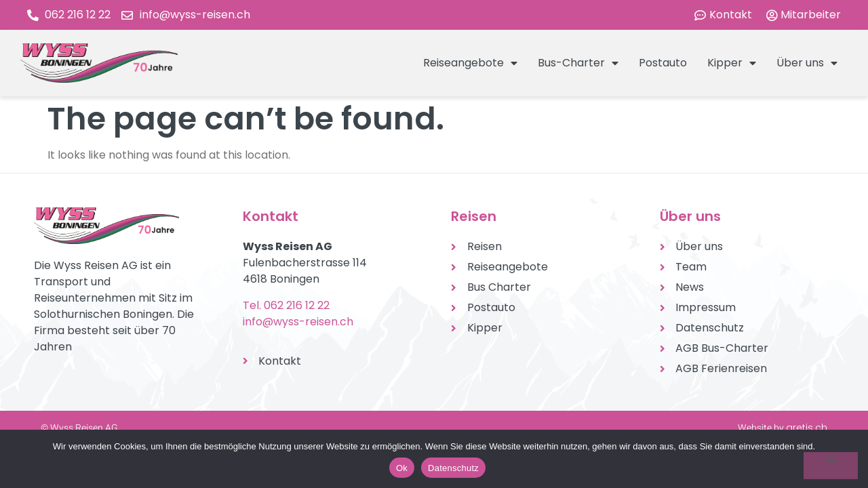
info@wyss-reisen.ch (298, 322)
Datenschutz (453, 468)
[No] (831, 466)
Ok (402, 468)
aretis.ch (807, 428)
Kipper (732, 63)
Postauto (663, 63)
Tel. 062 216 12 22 (286, 305)
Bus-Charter (578, 63)
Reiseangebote (470, 63)
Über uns (807, 63)
